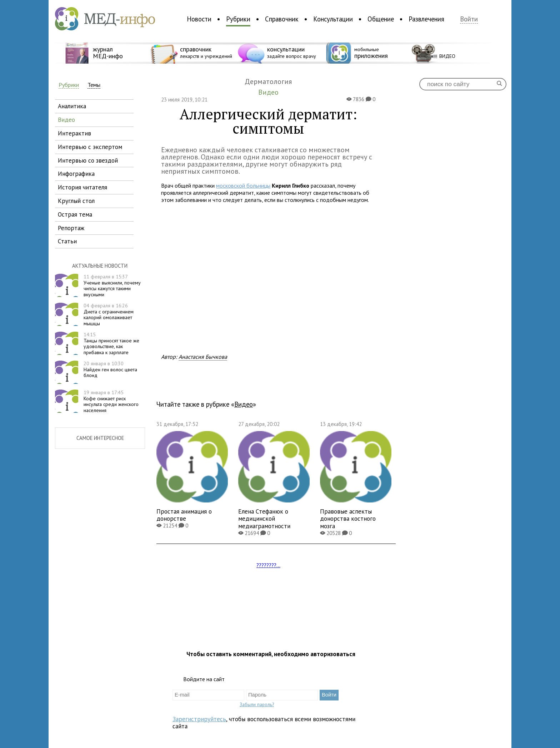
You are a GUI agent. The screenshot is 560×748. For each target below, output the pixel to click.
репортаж (71, 228)
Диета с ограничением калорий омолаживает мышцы (109, 314)
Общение (381, 19)
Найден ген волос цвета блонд (110, 370)
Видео (244, 404)
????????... (268, 565)
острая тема (75, 214)
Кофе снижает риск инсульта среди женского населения (111, 401)
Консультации (333, 19)
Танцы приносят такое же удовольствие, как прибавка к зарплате (111, 343)
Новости (199, 19)
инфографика (76, 174)
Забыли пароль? (257, 704)
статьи (67, 241)
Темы (94, 85)
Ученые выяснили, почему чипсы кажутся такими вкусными (112, 286)
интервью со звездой (88, 160)
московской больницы (243, 185)
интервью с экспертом (90, 147)
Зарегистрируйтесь (199, 719)
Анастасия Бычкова (203, 357)
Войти (469, 19)
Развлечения (426, 19)
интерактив (74, 133)
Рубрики (238, 19)
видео (66, 120)
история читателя (82, 187)
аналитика (72, 106)
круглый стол (76, 201)
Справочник (282, 19)
